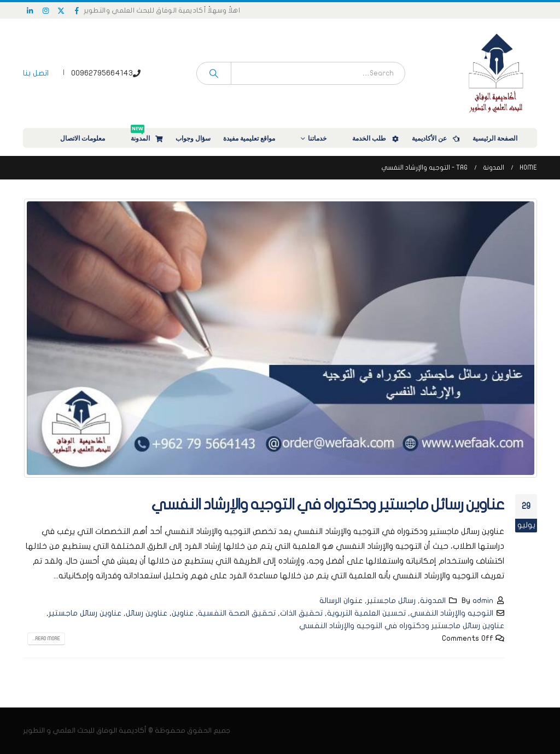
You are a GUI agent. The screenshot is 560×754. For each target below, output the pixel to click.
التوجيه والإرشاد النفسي (452, 613)
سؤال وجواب (193, 138)
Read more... (46, 639)
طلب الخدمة (376, 138)
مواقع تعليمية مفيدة (256, 138)
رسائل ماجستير (391, 601)
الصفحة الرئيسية (502, 138)
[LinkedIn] (30, 10)
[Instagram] (46, 10)
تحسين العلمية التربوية (366, 613)
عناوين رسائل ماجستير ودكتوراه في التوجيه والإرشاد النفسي (328, 505)
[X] (61, 10)
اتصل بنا (36, 73)
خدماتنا (324, 138)
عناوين (183, 613)
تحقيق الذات (301, 613)
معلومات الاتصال (90, 138)
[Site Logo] (496, 73)
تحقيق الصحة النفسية (237, 613)
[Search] (214, 73)
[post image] (280, 338)
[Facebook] (77, 10)
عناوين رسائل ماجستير (85, 613)
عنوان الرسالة (341, 601)
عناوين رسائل (147, 613)
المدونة (147, 135)
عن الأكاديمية (436, 138)
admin (483, 601)
